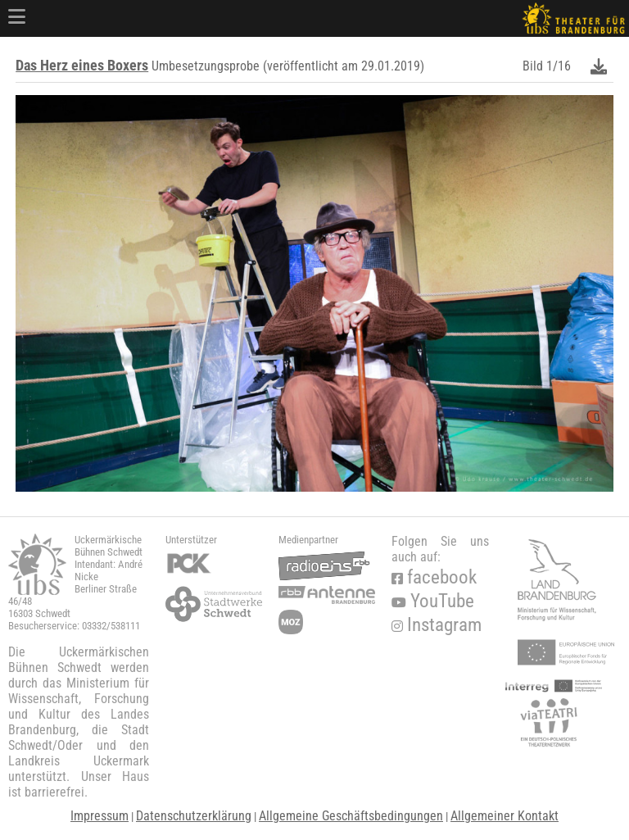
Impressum (100, 816)
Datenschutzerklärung (194, 816)
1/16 (559, 66)
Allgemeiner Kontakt (505, 816)
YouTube (433, 601)
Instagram (437, 625)
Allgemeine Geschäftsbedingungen (351, 816)
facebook (434, 577)
